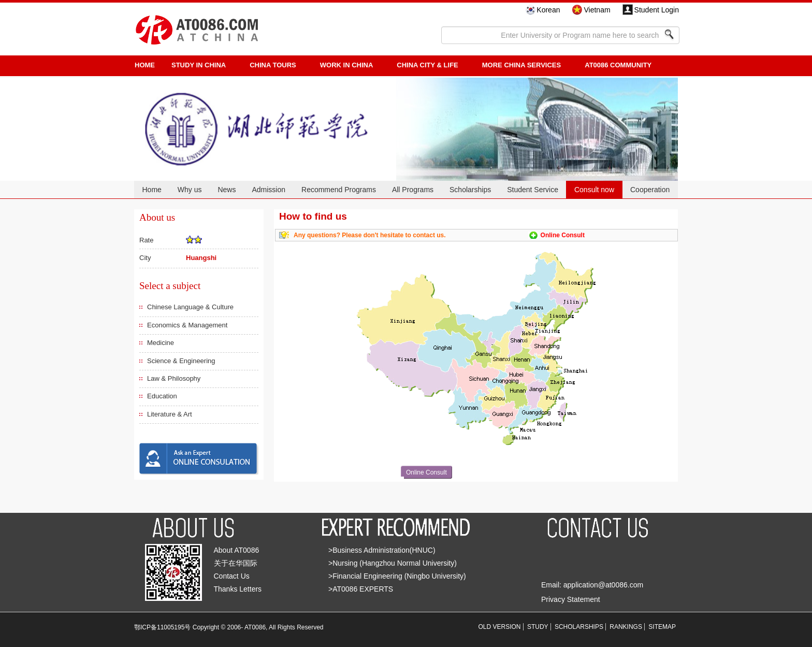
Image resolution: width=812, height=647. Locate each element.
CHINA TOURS (273, 65)
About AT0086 (237, 550)
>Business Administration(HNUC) (382, 550)
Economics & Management (187, 325)
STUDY (538, 627)
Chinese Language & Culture (190, 307)
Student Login (657, 10)
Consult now (594, 190)
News (227, 190)
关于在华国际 (236, 563)
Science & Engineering (181, 361)
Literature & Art (170, 414)
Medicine (161, 343)
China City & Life (427, 65)
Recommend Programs (339, 190)
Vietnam (597, 10)
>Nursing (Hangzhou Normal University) (393, 563)
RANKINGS (626, 627)
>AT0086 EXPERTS (361, 589)
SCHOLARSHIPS (579, 627)
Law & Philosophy (174, 378)
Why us (190, 190)
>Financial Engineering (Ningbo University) (397, 576)
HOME (145, 65)
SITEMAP (662, 627)
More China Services (521, 65)
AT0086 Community (618, 65)
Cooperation (650, 190)
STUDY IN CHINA (199, 65)
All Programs (413, 190)
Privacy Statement (571, 599)
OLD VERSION (500, 627)
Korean (548, 10)
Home (151, 190)
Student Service (533, 190)
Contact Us (232, 576)
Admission (269, 190)
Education (162, 396)
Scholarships (470, 190)
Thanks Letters (238, 589)
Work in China (347, 65)
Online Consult (563, 235)
